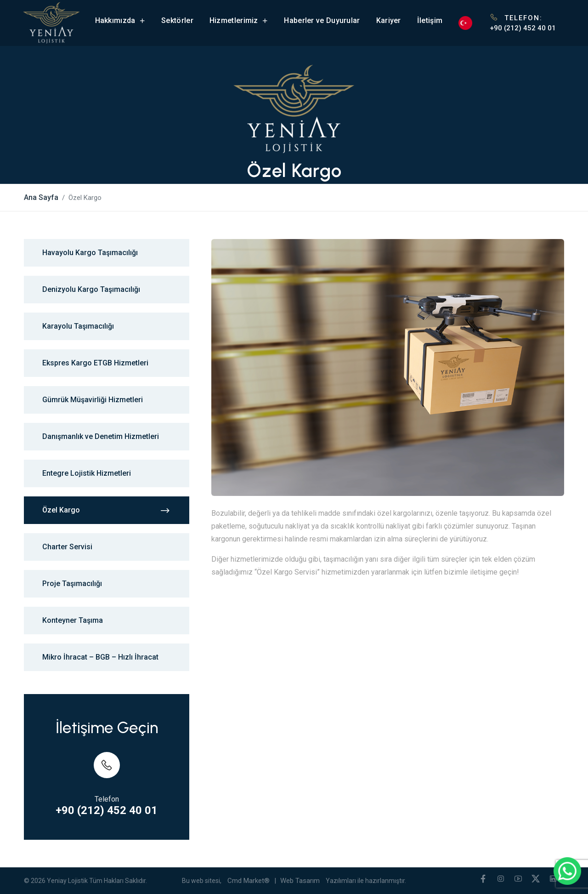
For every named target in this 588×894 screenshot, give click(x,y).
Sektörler (177, 20)
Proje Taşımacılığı (72, 584)
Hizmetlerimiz (239, 20)
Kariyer (389, 20)
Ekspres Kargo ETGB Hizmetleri (95, 363)
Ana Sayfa (41, 197)
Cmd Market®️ (249, 881)
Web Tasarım (300, 881)
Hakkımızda (120, 20)
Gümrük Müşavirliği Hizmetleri (93, 400)
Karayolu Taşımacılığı (78, 326)
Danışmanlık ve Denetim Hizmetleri (101, 436)
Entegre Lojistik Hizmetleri (87, 473)
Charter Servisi (67, 547)
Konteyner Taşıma (73, 620)
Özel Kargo (107, 510)
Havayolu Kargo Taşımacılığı (90, 253)
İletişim (430, 20)
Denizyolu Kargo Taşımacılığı (91, 289)
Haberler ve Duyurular (322, 20)
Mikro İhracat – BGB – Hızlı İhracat (100, 657)
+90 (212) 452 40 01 (523, 28)
